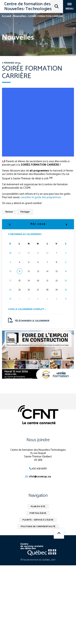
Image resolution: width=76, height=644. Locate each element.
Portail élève (38, 513)
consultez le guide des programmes (41, 197)
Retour (9, 212)
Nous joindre (38, 440)
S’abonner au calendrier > (25, 234)
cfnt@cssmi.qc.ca (40, 477)
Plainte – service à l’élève (38, 520)
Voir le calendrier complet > (27, 309)
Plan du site (38, 507)
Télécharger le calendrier (29, 320)
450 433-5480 (39, 469)
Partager (25, 212)
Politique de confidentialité (38, 527)
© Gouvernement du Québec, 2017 (38, 560)
